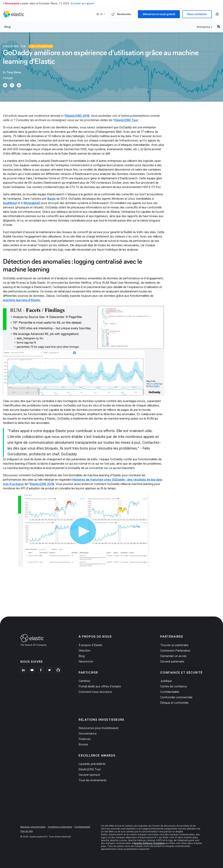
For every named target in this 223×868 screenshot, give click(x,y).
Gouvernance (88, 733)
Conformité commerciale (176, 697)
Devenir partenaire (172, 661)
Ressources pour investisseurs (99, 728)
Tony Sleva (14, 72)
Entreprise (203, 27)
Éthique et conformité (174, 703)
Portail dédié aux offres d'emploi (100, 686)
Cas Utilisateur (41, 46)
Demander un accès (173, 656)
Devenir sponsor (89, 775)
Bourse (83, 744)
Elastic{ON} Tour (126, 120)
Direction (84, 650)
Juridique (166, 681)
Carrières (84, 681)
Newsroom (86, 661)
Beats (52, 199)
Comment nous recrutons (95, 692)
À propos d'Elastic (91, 645)
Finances (85, 739)
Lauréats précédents (92, 764)
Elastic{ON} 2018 (77, 116)
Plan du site (27, 831)
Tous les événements (93, 780)
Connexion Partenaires (175, 650)
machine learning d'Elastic (22, 300)
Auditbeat (10, 203)
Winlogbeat (31, 203)
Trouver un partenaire (174, 645)
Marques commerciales (33, 827)
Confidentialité (170, 692)
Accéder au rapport (82, 3)
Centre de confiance (174, 686)
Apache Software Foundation (149, 843)
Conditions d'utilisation (60, 827)
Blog (8, 27)
